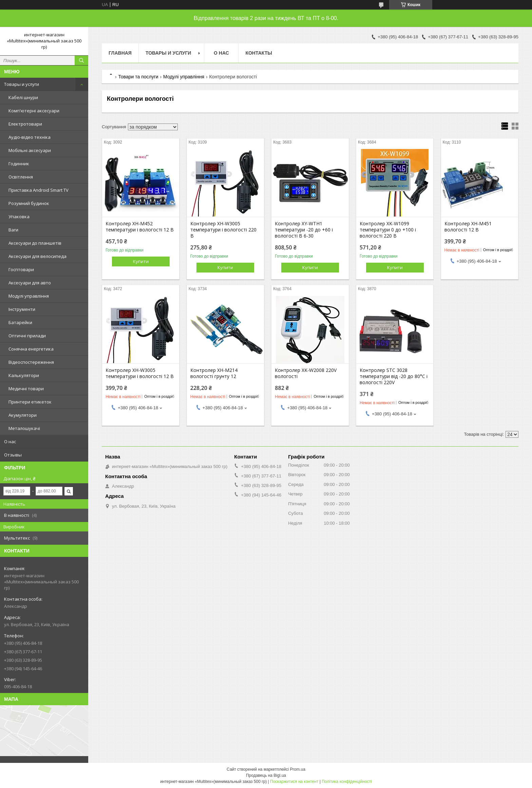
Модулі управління (29, 296)
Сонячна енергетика (31, 349)
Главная (120, 53)
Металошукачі (24, 428)
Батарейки (20, 322)
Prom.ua (298, 769)
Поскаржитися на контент (294, 782)
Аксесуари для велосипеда (37, 256)
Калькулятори (24, 375)
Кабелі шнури (23, 97)
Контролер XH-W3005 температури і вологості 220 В (223, 230)
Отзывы (13, 455)
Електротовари (25, 124)
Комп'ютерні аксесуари (34, 111)
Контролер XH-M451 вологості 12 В (468, 227)
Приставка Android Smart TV (39, 190)
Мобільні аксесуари (30, 150)
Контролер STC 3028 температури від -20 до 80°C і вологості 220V (394, 376)
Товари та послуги (138, 77)
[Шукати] (81, 60)
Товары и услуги (22, 84)
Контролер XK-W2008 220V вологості (306, 373)
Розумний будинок (29, 203)
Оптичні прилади (27, 336)
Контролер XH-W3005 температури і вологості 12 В (140, 373)
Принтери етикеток (30, 402)
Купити (141, 261)
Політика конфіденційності (347, 782)
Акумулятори (23, 415)
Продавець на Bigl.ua (266, 775)
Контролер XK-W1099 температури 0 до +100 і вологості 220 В (388, 230)
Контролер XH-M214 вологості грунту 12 (214, 373)
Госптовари (21, 269)
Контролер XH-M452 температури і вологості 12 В (140, 227)
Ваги (13, 230)
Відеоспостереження (31, 362)
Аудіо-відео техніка (30, 137)
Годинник (19, 164)
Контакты (259, 53)
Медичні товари (26, 389)
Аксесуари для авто (30, 283)
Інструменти (22, 309)
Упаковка (19, 217)
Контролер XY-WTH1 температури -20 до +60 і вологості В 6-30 (304, 230)
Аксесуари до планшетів (35, 243)
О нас (10, 442)
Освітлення (21, 177)
